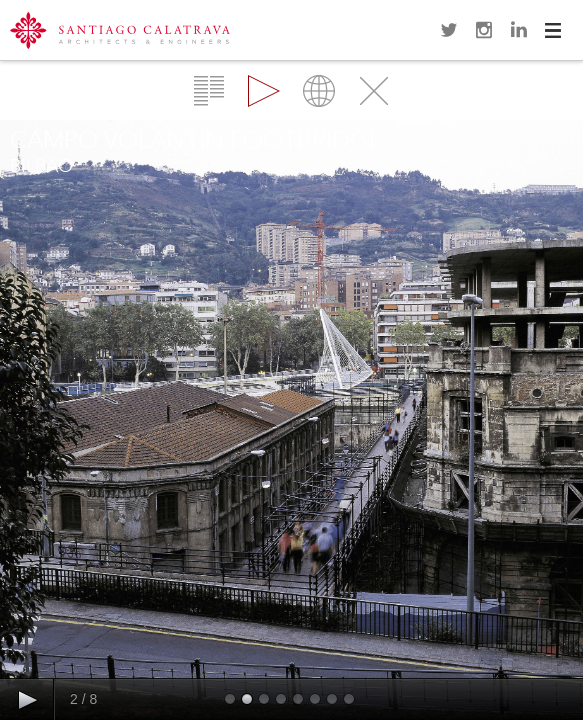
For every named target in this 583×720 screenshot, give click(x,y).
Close (374, 91)
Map (319, 91)
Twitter (449, 30)
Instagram (484, 30)
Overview (209, 91)
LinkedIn (519, 30)
